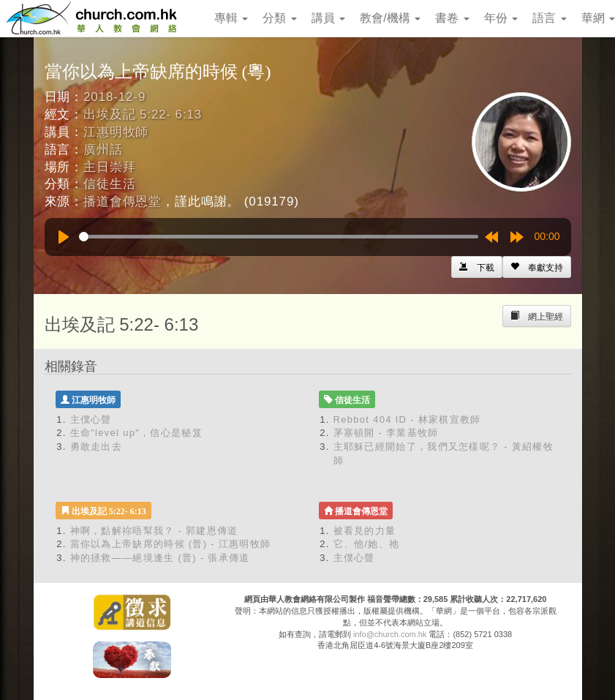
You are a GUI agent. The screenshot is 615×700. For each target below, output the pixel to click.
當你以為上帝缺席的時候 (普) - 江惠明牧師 (171, 544)
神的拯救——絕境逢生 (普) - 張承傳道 (160, 558)
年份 (501, 18)
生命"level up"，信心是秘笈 (136, 433)
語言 (549, 18)
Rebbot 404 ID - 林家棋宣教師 (407, 419)
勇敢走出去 (97, 447)
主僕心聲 (91, 419)
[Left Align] (537, 267)
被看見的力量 (365, 531)
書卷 (452, 18)
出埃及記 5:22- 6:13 (143, 114)
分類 (279, 18)
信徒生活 (109, 184)
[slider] (279, 237)
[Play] (64, 237)
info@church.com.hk (390, 634)
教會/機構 (390, 18)
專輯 (231, 18)
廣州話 (103, 150)
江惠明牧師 (116, 132)
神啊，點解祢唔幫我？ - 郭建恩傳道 (154, 531)
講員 (328, 18)
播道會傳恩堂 (122, 202)
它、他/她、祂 (367, 544)
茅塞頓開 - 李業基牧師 (386, 433)
